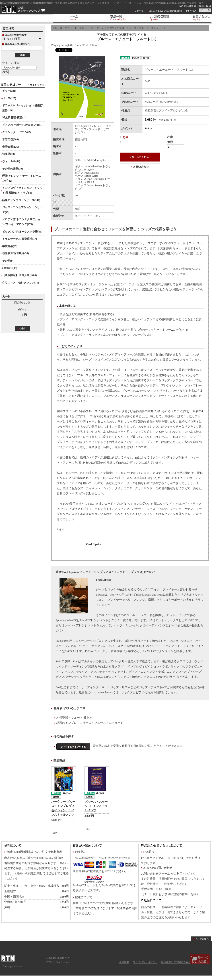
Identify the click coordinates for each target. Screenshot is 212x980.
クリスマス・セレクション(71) (21, 283)
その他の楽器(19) (12, 169)
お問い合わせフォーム (156, 874)
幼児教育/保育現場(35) (15, 253)
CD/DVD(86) (10, 268)
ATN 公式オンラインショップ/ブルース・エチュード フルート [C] (23, 9)
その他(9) (8, 261)
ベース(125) (9, 98)
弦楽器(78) (8, 154)
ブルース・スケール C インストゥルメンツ (96, 806)
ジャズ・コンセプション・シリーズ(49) (22, 210)
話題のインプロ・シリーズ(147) (21, 200)
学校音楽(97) (10, 246)
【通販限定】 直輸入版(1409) (20, 275)
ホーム (101, 28)
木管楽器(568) (10, 139)
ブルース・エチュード (151, 28)
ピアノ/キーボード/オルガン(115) (22, 125)
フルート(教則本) (82, 718)
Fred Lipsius (104, 580)
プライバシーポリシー (145, 962)
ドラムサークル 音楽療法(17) (20, 239)
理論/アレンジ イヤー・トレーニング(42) (22, 178)
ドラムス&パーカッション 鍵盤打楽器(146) (22, 108)
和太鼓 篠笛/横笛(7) (14, 118)
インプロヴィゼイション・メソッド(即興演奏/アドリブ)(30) (22, 190)
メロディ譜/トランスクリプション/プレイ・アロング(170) (21, 222)
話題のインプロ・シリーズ (122, 28)
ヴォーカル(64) (11, 161)
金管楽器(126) (10, 147)
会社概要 (124, 962)
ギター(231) (9, 91)
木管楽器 (62, 718)
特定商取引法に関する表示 (176, 962)
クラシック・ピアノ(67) (16, 132)
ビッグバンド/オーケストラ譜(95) (22, 232)
